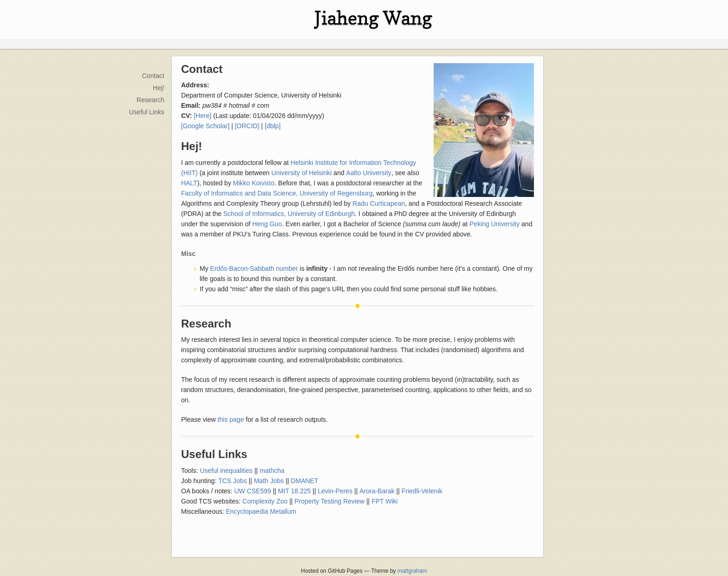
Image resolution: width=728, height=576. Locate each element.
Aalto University (369, 173)
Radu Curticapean (379, 203)
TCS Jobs (232, 481)
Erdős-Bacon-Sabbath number (254, 268)
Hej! (159, 88)
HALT (189, 183)
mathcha (272, 471)
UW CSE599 (252, 491)
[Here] (202, 116)
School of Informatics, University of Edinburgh (289, 214)
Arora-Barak (377, 491)
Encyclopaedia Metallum (261, 511)
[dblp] (273, 126)
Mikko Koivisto (254, 183)
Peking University (494, 224)
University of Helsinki (302, 173)
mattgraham (412, 571)
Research (150, 100)
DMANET (304, 481)
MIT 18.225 (295, 491)
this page (231, 419)
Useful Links (147, 112)
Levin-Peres (335, 491)
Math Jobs (269, 481)
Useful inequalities (226, 471)
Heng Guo (267, 224)
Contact (153, 76)
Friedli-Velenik (422, 491)
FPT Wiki (385, 501)
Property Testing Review (329, 501)
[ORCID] (247, 126)
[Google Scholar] (205, 126)
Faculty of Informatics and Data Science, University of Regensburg (277, 193)
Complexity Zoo (265, 501)
